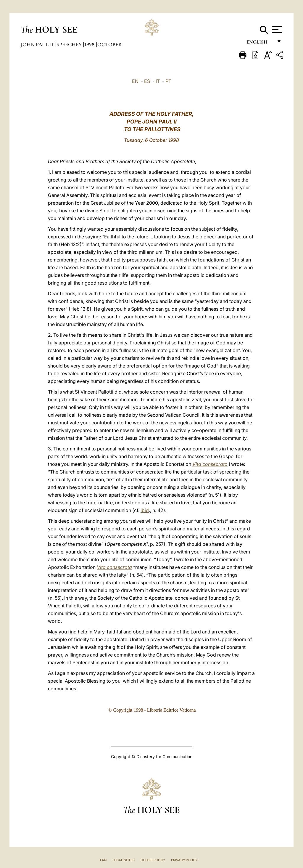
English (260, 44)
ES (147, 81)
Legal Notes (124, 860)
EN (135, 81)
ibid (145, 510)
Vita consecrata (210, 464)
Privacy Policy (184, 860)
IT (158, 81)
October (110, 44)
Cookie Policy (153, 860)
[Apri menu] (277, 30)
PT (168, 81)
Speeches (70, 44)
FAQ (103, 860)
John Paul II (38, 44)
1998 (90, 44)
